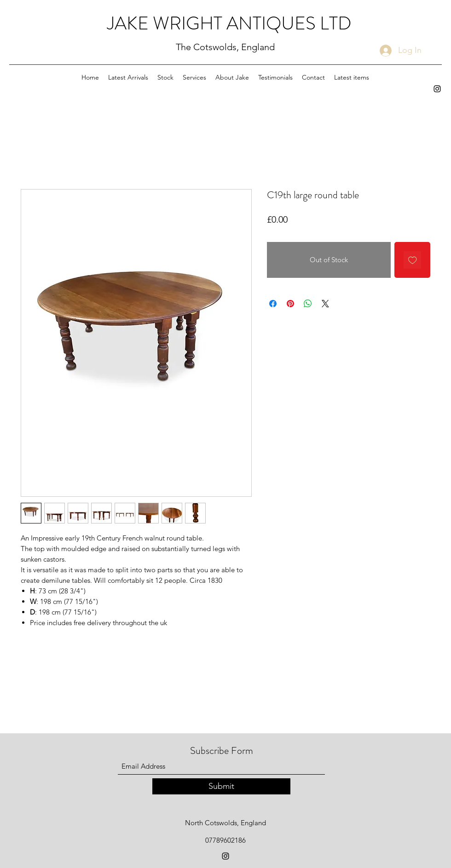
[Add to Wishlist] (413, 260)
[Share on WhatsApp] (308, 304)
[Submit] (221, 786)
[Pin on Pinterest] (290, 304)
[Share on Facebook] (273, 304)
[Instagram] (437, 89)
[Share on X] (325, 304)
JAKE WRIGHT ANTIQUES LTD (229, 23)
